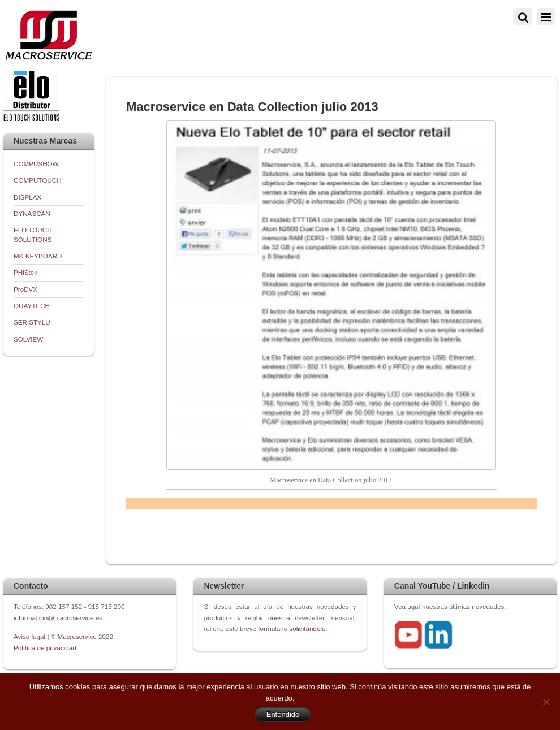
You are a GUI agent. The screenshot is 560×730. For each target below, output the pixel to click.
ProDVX (25, 289)
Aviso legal (30, 636)
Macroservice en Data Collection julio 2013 (252, 107)
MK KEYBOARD (38, 256)
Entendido (283, 714)
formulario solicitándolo (292, 629)
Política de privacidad (45, 648)
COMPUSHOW (36, 164)
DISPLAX (27, 197)
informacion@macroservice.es (58, 618)
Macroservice (77, 636)
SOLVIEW (28, 339)
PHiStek (25, 272)
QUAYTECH (32, 306)
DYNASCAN (32, 213)
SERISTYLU (32, 322)
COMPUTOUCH (38, 180)
